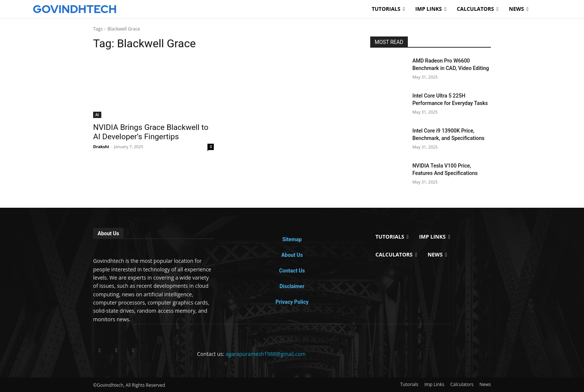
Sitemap (292, 239)
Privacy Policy (292, 302)
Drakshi (101, 146)
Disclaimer (292, 286)
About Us (292, 255)
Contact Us (292, 271)
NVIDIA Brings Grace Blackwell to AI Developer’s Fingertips (151, 132)
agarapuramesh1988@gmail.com (266, 354)
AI (97, 115)
